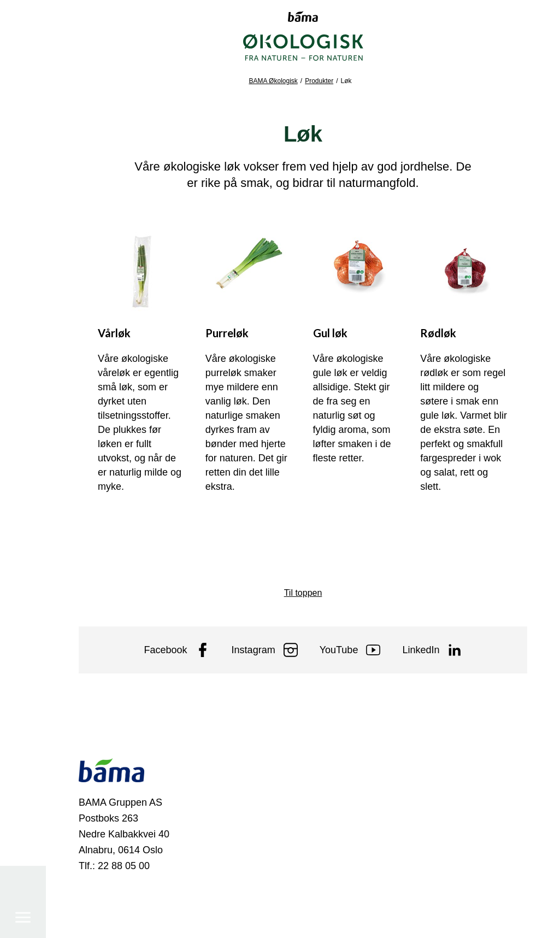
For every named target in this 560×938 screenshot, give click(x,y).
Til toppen (303, 593)
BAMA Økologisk (273, 81)
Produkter (319, 81)
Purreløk (227, 333)
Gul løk (330, 333)
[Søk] (23, 887)
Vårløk (114, 333)
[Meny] (23, 51)
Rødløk (438, 333)
